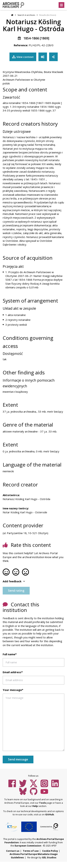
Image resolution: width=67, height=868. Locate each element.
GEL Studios (49, 857)
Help (35, 806)
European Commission (28, 846)
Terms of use (31, 851)
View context (23, 57)
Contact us (13, 851)
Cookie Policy (50, 851)
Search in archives (26, 15)
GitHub (50, 814)
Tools (43, 803)
